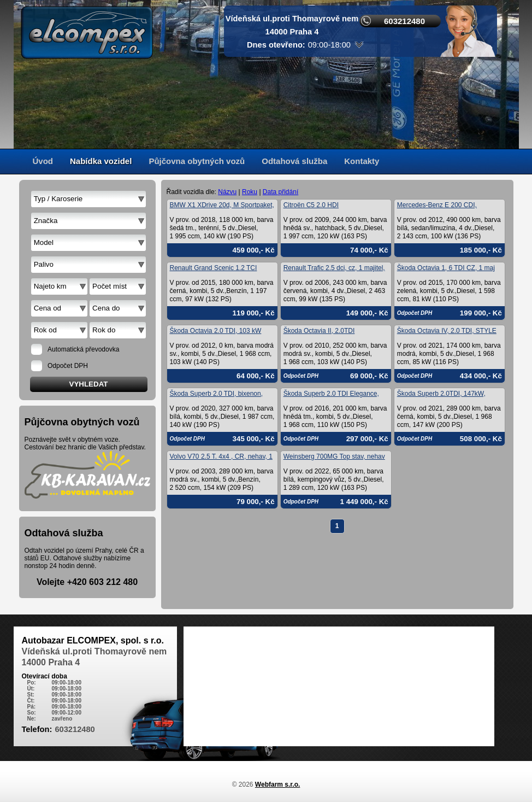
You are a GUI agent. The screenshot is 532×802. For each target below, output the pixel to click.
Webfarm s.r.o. (277, 785)
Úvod (43, 161)
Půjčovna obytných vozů (197, 161)
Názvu (227, 192)
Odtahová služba (294, 161)
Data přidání (280, 192)
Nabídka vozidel (101, 161)
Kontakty (362, 161)
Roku (250, 192)
